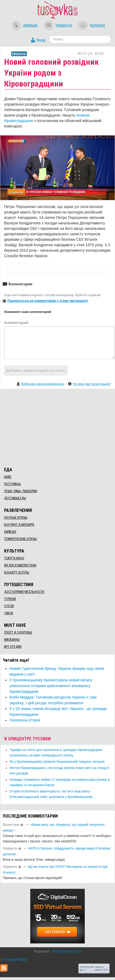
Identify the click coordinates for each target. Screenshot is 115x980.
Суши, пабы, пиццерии (21, 491)
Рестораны (12, 484)
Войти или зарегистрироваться (43, 384)
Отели (9, 606)
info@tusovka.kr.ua (66, 951)
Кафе (8, 477)
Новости (64, 25)
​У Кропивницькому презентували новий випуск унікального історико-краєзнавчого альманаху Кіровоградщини (51, 686)
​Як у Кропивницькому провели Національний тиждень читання (57, 762)
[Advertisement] (57, 427)
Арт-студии (13, 647)
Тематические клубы (20, 539)
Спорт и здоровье (18, 632)
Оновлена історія (25, 720)
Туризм (10, 599)
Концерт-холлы (17, 572)
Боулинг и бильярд (19, 525)
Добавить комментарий (36, 370)
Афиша (30, 25)
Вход (41, 40)
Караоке (10, 532)
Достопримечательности (24, 592)
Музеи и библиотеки (20, 565)
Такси (9, 613)
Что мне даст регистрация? (92, 384)
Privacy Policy (15, 960)
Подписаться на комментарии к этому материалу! (48, 301)
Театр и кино (14, 558)
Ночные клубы (16, 518)
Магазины (12, 640)
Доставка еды (15, 498)
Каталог (98, 25)
